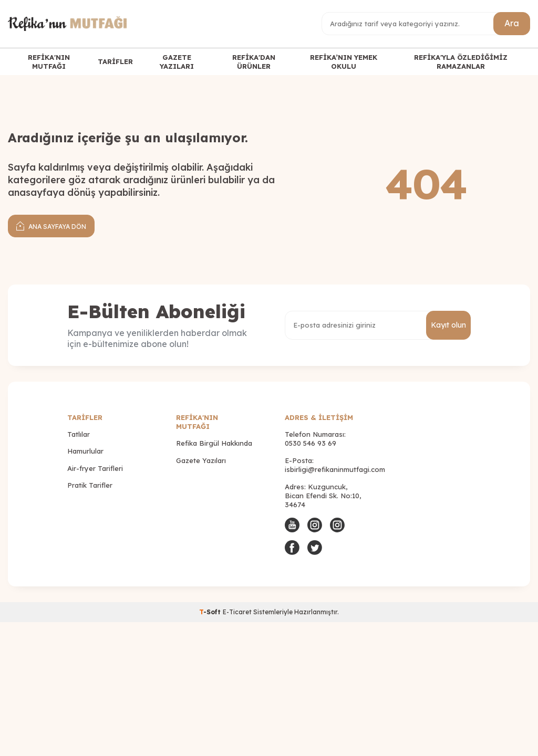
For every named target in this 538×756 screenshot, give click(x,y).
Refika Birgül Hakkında (214, 443)
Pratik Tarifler (90, 485)
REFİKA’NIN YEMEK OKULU (344, 62)
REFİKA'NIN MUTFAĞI (49, 62)
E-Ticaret (237, 612)
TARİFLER (115, 61)
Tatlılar (79, 434)
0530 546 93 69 (311, 443)
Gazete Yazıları (201, 460)
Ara (512, 23)
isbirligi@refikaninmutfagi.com (335, 469)
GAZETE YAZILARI (177, 62)
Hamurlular (85, 451)
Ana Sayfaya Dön (51, 225)
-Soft (211, 612)
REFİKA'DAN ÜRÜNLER (254, 62)
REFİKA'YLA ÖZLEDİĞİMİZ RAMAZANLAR (461, 62)
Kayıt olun (448, 325)
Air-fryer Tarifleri (95, 468)
